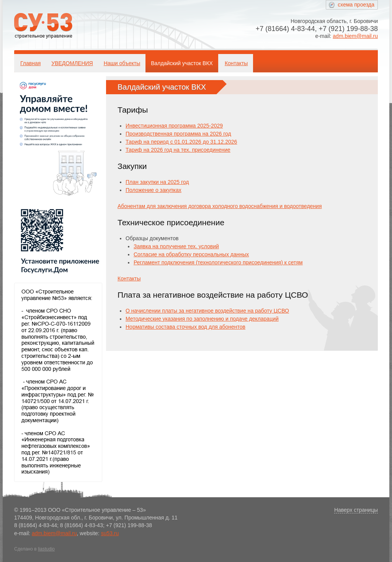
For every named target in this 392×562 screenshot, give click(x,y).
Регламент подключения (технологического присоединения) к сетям (218, 262)
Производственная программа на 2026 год (178, 134)
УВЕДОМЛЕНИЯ (72, 63)
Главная (30, 63)
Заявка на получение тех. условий (176, 246)
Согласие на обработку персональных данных (191, 254)
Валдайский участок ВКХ (182, 63)
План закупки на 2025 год (157, 182)
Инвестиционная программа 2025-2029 (174, 126)
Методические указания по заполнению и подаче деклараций (202, 319)
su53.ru (110, 533)
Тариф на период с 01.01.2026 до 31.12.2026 (181, 142)
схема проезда (356, 5)
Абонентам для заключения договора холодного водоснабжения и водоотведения (220, 206)
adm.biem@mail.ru (355, 36)
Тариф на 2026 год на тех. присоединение (178, 150)
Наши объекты (122, 63)
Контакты (236, 63)
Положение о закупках (154, 190)
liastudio (46, 549)
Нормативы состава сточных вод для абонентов (185, 327)
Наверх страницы (356, 510)
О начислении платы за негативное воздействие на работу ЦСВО (207, 311)
